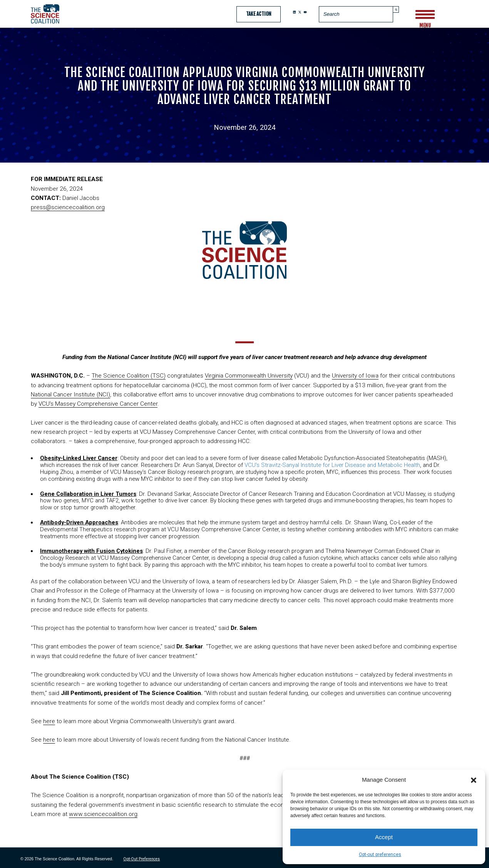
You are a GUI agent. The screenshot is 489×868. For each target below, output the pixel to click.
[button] (474, 779)
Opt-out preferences (380, 855)
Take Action (259, 14)
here (49, 721)
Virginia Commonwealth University (249, 376)
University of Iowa (355, 376)
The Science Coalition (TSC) (129, 376)
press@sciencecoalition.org (68, 207)
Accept (384, 837)
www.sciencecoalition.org (103, 814)
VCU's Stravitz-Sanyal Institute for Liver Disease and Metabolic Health (332, 465)
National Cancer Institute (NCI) (70, 395)
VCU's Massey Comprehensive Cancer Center (98, 404)
